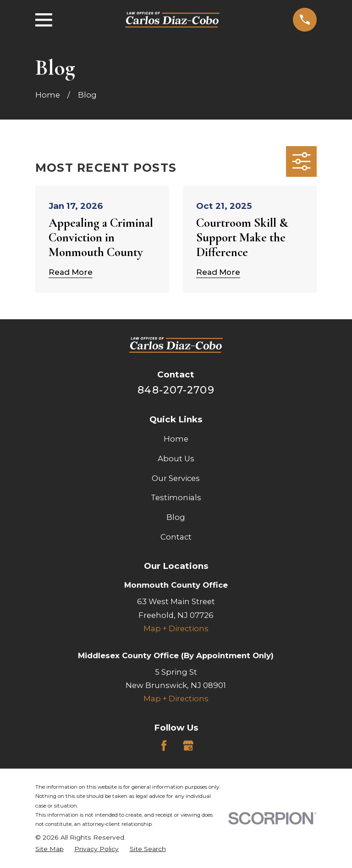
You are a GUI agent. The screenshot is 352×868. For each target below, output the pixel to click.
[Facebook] (164, 745)
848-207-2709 (176, 390)
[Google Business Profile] (188, 745)
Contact (176, 537)
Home (176, 439)
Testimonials (176, 497)
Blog (176, 517)
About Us (176, 459)
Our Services (176, 478)
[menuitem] (49, 849)
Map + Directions (176, 628)
